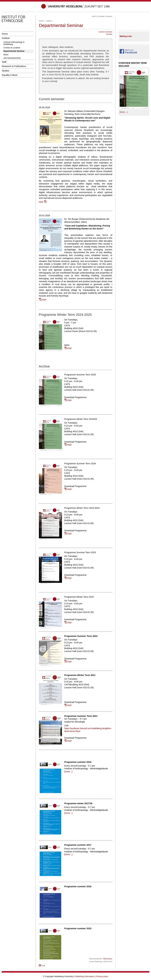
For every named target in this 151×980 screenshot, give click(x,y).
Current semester (105, 32)
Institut (49, 21)
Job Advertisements (12, 58)
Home (5, 34)
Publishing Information (84, 976)
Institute (6, 38)
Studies (6, 71)
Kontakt (101, 16)
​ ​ (128, 54)
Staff (4, 62)
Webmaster (108, 959)
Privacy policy (102, 976)
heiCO (94, 16)
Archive (109, 34)
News (6, 55)
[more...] (68, 771)
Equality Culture (10, 75)
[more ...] (124, 112)
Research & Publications (14, 66)
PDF (43, 202)
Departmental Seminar (14, 51)
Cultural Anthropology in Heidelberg (14, 43)
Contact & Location (12, 48)
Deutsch (109, 16)
